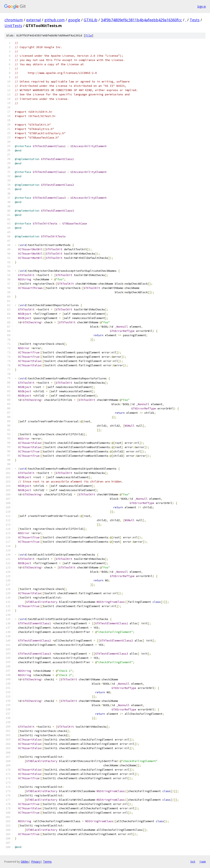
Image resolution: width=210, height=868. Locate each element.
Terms (47, 862)
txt (193, 861)
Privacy (36, 862)
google (74, 20)
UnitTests (13, 26)
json (203, 861)
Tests (195, 20)
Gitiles (25, 862)
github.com (54, 20)
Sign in (202, 6)
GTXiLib (91, 20)
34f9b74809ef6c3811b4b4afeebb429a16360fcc (141, 20)
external (34, 20)
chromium (14, 20)
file (89, 36)
